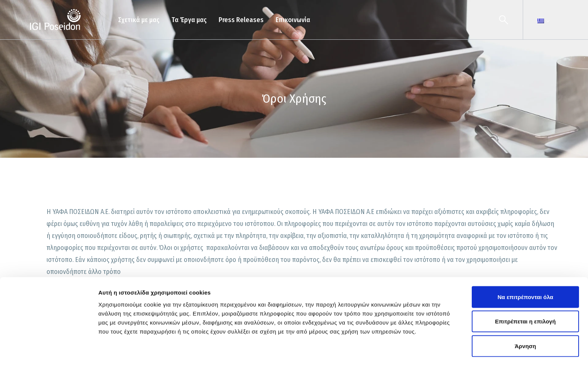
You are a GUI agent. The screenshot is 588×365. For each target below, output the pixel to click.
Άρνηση (525, 316)
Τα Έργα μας (189, 20)
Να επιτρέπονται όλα (526, 267)
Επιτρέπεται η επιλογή (525, 291)
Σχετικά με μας (139, 20)
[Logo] (55, 20)
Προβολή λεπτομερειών (445, 350)
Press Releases (241, 20)
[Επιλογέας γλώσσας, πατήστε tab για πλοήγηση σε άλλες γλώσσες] (541, 21)
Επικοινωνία (293, 20)
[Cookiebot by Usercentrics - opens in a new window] (49, 350)
